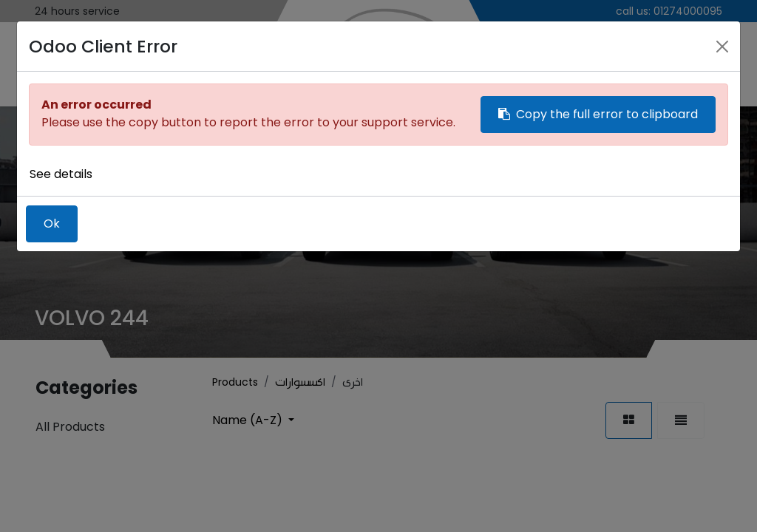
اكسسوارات (300, 382)
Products (235, 382)
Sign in (667, 61)
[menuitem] (52, 61)
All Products (70, 427)
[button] (253, 420)
